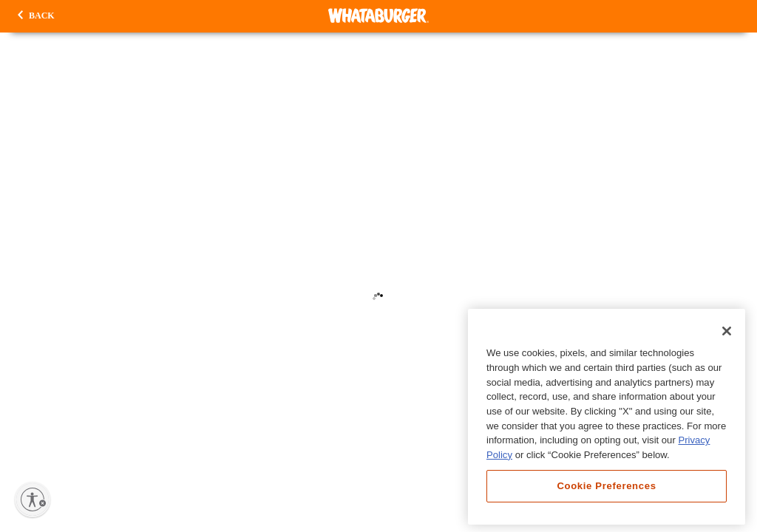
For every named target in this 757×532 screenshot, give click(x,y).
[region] (607, 417)
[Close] (727, 331)
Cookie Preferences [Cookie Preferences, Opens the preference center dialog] (606, 486)
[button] (36, 16)
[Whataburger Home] (378, 16)
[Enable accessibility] (33, 499)
